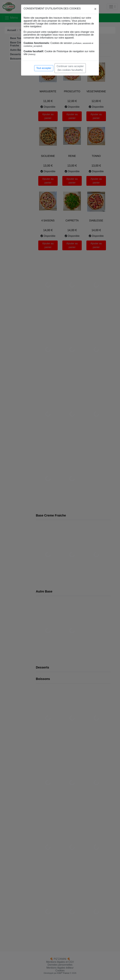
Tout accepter (44, 68)
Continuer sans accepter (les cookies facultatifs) (70, 68)
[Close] (95, 9)
